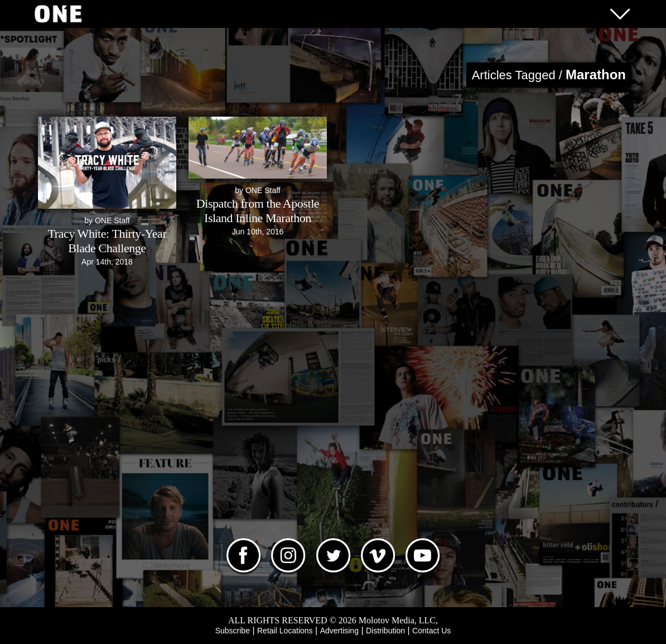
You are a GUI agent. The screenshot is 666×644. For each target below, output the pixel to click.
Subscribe (233, 631)
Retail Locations (285, 631)
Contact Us (431, 631)
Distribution (385, 631)
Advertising (339, 631)
